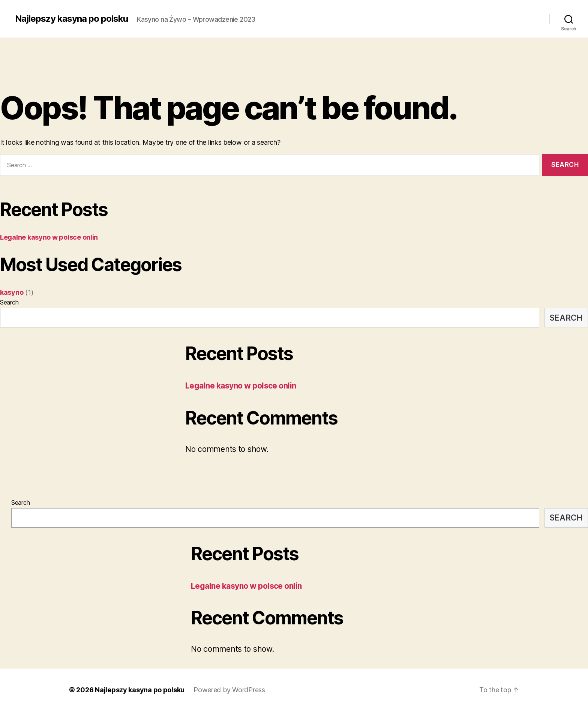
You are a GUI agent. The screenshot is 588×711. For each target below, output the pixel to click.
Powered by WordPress (229, 690)
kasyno (12, 292)
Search (9, 302)
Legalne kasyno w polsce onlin (49, 237)
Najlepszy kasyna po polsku (71, 19)
